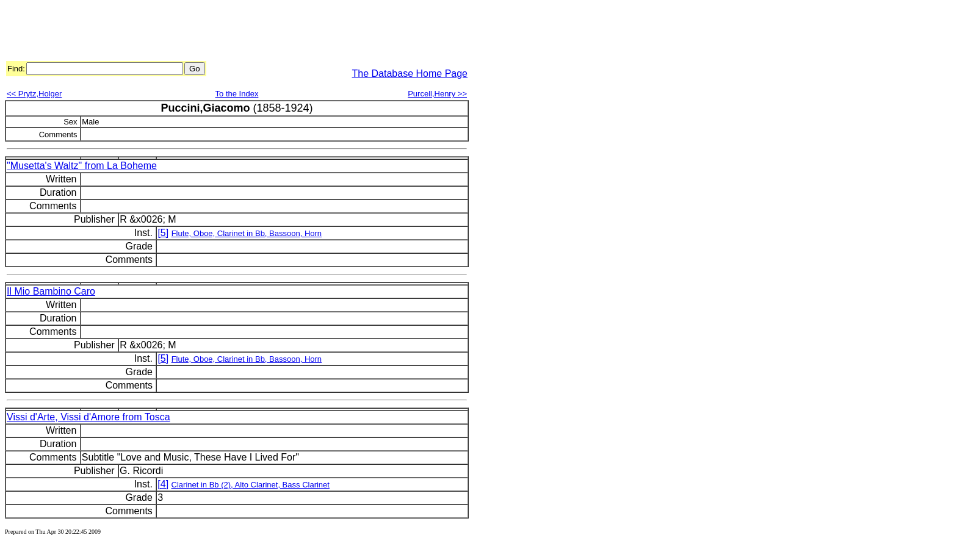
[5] (163, 233)
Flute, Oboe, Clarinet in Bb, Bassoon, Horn (247, 233)
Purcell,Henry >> (437, 94)
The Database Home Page (410, 74)
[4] (163, 484)
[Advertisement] (227, 32)
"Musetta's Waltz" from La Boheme (82, 166)
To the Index (237, 94)
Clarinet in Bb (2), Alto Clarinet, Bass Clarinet (251, 485)
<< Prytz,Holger (34, 94)
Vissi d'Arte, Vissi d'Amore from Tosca (88, 417)
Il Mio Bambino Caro (51, 291)
